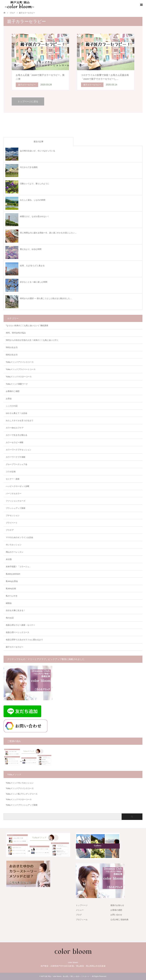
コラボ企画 (11, 472)
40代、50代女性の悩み (16, 333)
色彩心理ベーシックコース (18, 632)
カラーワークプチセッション (19, 450)
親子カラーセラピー (15, 647)
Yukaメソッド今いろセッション (20, 783)
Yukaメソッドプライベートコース (21, 369)
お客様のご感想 (13, 391)
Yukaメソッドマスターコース (19, 377)
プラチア (10, 530)
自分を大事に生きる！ (16, 610)
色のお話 (10, 618)
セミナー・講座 (13, 479)
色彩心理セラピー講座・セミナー (20, 625)
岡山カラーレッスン (15, 552)
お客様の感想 (116, 910)
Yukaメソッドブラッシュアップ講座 (22, 805)
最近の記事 (38, 142)
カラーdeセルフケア (15, 428)
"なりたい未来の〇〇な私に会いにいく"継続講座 (27, 326)
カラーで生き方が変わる (17, 435)
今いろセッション (14, 545)
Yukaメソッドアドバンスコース (20, 362)
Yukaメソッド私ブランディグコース (22, 794)
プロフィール (82, 920)
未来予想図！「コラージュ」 (19, 567)
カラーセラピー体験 (15, 442)
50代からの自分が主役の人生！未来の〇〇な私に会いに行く (32, 340)
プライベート (12, 523)
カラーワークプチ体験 (16, 457)
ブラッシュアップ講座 (16, 508)
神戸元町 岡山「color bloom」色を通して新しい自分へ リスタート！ (66, 976)
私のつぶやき (12, 596)
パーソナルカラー (14, 494)
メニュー (80, 910)
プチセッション (13, 515)
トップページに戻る (28, 101)
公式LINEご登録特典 (119, 920)
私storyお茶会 (12, 581)
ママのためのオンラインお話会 (19, 537)
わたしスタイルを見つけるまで (19, 421)
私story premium (13, 574)
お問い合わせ (116, 915)
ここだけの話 (12, 406)
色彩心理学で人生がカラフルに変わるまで (24, 640)
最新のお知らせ (117, 905)
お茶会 (9, 399)
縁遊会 (9, 603)
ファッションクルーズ (16, 501)
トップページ (82, 905)
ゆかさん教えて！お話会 (17, 413)
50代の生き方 (12, 347)
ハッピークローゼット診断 (18, 486)
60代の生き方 (12, 355)
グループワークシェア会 (17, 464)
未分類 (9, 559)
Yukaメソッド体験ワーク (17, 384)
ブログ (79, 915)
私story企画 (11, 589)
